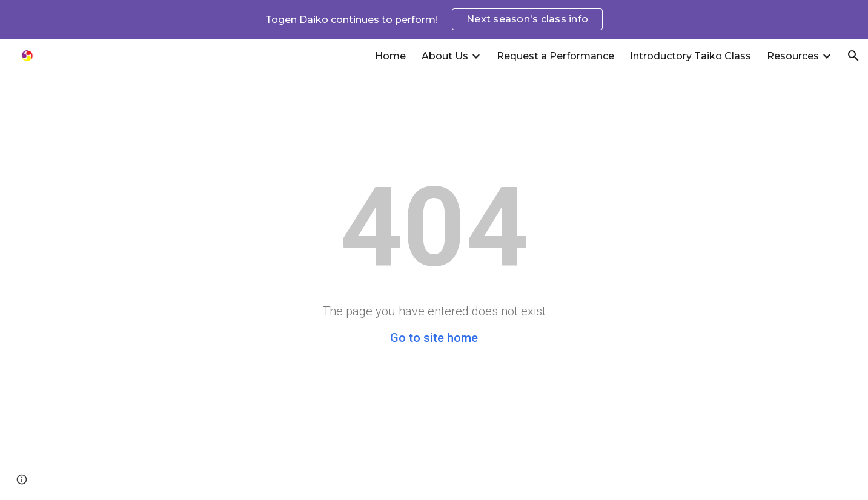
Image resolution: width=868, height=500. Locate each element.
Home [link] (390, 56)
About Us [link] (445, 56)
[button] (853, 56)
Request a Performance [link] (555, 56)
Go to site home (434, 338)
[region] (434, 19)
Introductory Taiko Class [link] (691, 56)
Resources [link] (793, 56)
